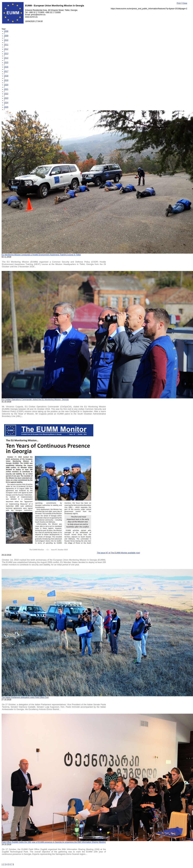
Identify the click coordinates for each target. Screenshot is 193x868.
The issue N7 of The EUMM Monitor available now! (118, 553)
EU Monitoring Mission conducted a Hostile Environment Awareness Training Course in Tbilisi (41, 255)
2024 (6, 103)
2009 (6, 36)
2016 (6, 67)
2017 (6, 71)
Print (179, 3)
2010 (6, 40)
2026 (6, 107)
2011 (6, 45)
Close (185, 3)
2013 (6, 54)
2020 (6, 85)
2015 (6, 62)
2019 (6, 80)
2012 (6, 49)
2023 (6, 98)
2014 (6, 58)
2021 (6, 89)
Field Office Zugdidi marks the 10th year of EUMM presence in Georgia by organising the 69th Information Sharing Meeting (54, 842)
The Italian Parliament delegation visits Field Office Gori (25, 697)
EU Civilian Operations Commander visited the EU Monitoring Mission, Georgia (35, 400)
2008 (6, 31)
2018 (6, 76)
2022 (6, 94)
